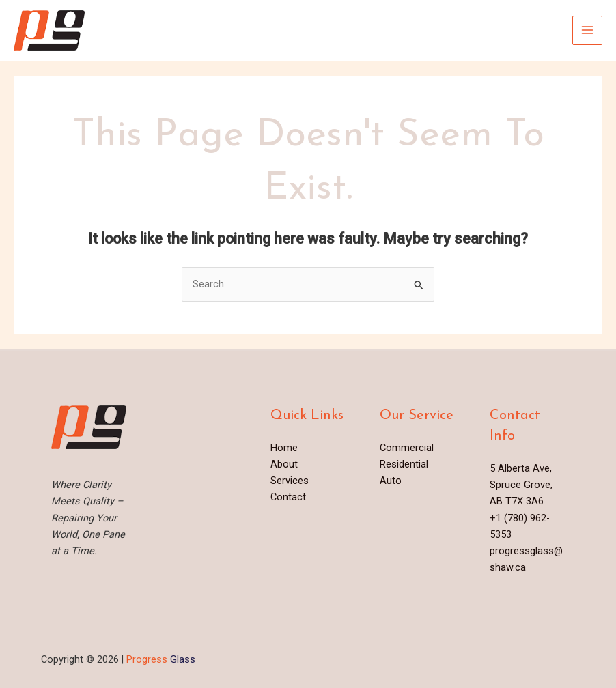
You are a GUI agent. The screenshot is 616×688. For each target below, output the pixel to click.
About (284, 464)
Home (284, 448)
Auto (391, 481)
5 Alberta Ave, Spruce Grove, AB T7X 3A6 (521, 485)
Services (290, 481)
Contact (288, 497)
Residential (404, 464)
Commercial (407, 448)
